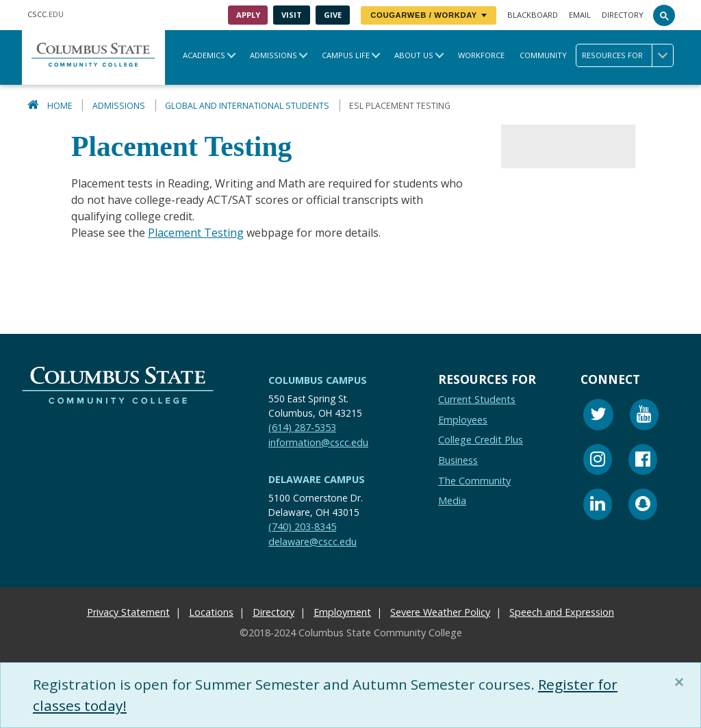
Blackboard (533, 15)
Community (543, 55)
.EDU (46, 14)
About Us (414, 55)
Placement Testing (196, 233)
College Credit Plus (481, 440)
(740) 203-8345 (302, 526)
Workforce (481, 55)
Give (333, 15)
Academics (204, 55)
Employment (342, 613)
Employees (463, 420)
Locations (211, 613)
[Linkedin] (598, 507)
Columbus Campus (318, 380)
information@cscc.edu (318, 442)
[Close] (682, 682)
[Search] (664, 15)
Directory (623, 15)
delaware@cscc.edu (313, 542)
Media (452, 501)
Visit (292, 15)
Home (60, 106)
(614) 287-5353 (302, 427)
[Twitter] (598, 417)
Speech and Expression (562, 613)
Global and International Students (247, 106)
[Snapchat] (643, 507)
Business (458, 460)
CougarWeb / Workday (429, 15)
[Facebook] (643, 461)
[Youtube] (644, 417)
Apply (248, 15)
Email (580, 15)
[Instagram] (598, 461)
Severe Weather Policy (440, 613)
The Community (474, 481)
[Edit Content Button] (9, 719)
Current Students (477, 400)
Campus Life (346, 55)
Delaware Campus (317, 480)
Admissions (273, 55)
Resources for (627, 55)
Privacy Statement (128, 613)
